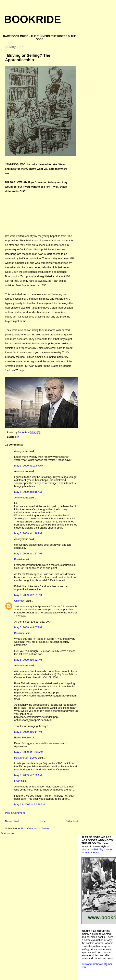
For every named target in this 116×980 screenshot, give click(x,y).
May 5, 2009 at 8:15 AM (28, 492)
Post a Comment (15, 813)
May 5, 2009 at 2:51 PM (28, 595)
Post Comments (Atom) (35, 828)
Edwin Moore (22, 737)
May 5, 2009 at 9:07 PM (28, 627)
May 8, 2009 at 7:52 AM (28, 775)
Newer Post (12, 821)
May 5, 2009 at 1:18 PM (28, 533)
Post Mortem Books (26, 758)
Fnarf (17, 781)
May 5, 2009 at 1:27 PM (28, 554)
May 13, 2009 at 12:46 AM (29, 804)
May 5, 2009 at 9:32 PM (28, 660)
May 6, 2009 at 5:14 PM (28, 732)
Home (42, 821)
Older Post (72, 821)
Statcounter (8, 833)
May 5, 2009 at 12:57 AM (29, 466)
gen (17, 437)
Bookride (33, 19)
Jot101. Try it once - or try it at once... (97, 851)
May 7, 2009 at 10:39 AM (29, 752)
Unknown (20, 601)
